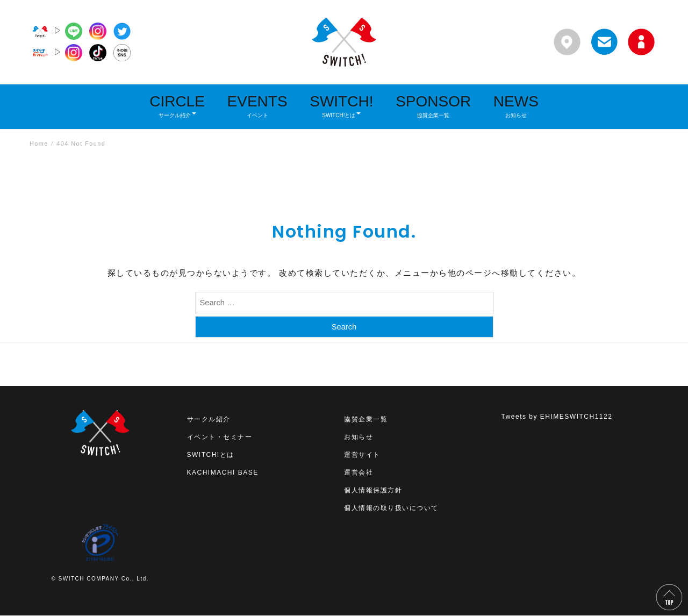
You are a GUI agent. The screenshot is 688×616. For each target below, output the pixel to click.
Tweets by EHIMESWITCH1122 (557, 417)
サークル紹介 (209, 420)
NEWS (516, 106)
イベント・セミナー (220, 438)
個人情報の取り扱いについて (391, 508)
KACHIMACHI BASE (223, 473)
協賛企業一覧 (366, 420)
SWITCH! (341, 106)
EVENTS (257, 106)
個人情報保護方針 (373, 491)
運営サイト (362, 455)
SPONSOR (433, 106)
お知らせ (359, 438)
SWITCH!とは (211, 455)
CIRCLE (177, 106)
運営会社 (359, 473)
